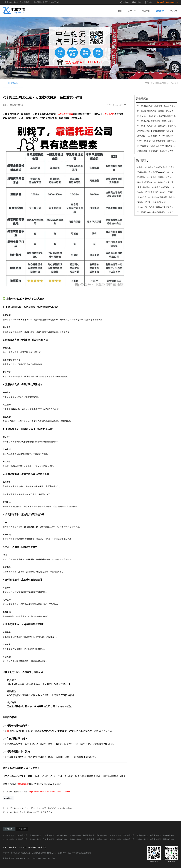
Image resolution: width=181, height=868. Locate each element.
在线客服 (125, 2)
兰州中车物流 (169, 839)
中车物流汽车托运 (162, 83)
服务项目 (146, 11)
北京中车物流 (22, 835)
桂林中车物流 (142, 839)
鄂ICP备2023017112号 (26, 858)
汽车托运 (69, 114)
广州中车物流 (48, 835)
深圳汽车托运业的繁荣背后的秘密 (152, 202)
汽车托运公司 (108, 114)
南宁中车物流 (155, 839)
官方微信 (137, 2)
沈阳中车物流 (22, 839)
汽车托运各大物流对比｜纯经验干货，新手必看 (157, 111)
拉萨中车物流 (169, 835)
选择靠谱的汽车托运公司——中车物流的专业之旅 (158, 172)
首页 (120, 11)
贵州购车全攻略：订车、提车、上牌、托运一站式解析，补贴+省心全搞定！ (42, 808)
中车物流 (62, 114)
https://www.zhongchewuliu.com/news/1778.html (49, 792)
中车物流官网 (22, 784)
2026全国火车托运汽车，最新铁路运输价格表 (156, 116)
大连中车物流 (89, 839)
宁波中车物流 (48, 839)
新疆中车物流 (89, 835)
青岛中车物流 (35, 839)
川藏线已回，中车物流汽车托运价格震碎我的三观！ (159, 151)
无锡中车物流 (75, 839)
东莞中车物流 (62, 839)
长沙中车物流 (8, 839)
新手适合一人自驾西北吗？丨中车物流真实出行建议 (159, 136)
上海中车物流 (35, 835)
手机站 (148, 2)
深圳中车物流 (62, 835)
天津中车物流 (142, 835)
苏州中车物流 (115, 835)
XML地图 (42, 858)
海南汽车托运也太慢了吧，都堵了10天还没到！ (157, 192)
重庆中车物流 (102, 835)
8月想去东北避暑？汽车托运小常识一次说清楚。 (158, 167)
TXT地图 (52, 858)
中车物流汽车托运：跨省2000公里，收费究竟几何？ (32, 812)
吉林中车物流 (129, 839)
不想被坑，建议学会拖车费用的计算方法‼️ (155, 177)
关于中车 (132, 11)
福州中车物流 (115, 839)
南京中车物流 (155, 835)
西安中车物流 (129, 835)
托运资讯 (160, 11)
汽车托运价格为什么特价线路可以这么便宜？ (156, 212)
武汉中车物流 (8, 835)
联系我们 (174, 11)
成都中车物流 (75, 835)
